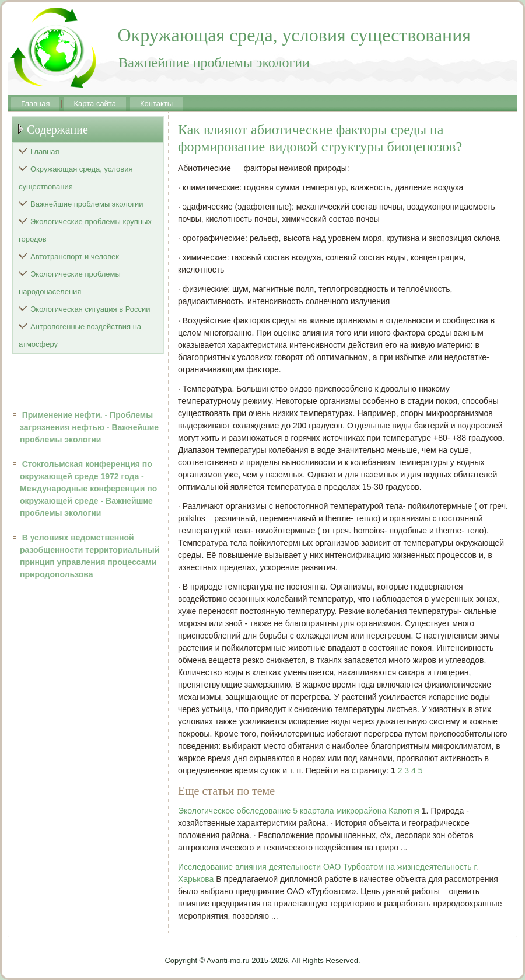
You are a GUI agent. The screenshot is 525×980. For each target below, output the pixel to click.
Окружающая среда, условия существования (76, 178)
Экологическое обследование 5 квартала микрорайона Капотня (299, 811)
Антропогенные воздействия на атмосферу (80, 335)
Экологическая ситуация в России (90, 309)
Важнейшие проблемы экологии (87, 204)
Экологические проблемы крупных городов (85, 230)
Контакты (156, 104)
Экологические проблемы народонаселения (70, 283)
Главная (35, 104)
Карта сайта (94, 104)
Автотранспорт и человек (75, 257)
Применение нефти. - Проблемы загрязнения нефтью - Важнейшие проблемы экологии (89, 427)
